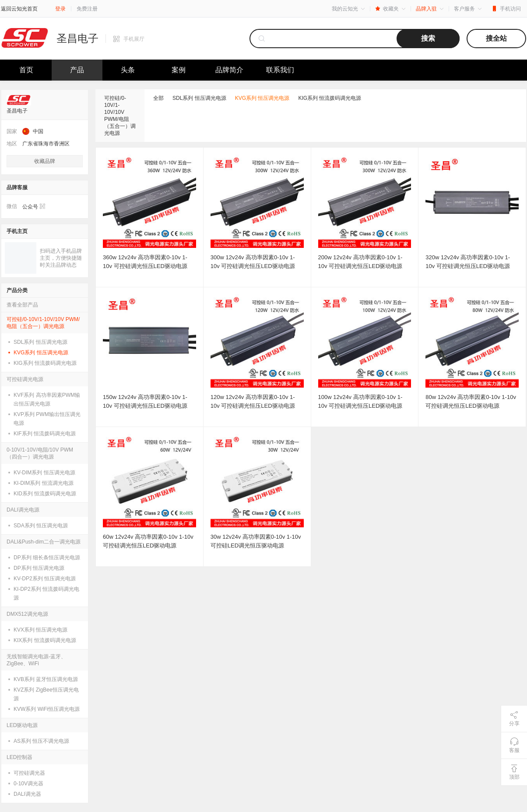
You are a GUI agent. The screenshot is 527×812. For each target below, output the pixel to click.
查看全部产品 (22, 305)
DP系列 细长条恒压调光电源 (47, 558)
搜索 (428, 38)
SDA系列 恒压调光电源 (41, 526)
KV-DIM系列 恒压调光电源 (44, 473)
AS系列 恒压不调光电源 (41, 741)
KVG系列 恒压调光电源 (41, 353)
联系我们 (280, 70)
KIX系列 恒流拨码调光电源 (45, 640)
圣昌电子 (77, 39)
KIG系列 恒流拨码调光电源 (45, 363)
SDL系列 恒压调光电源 (40, 342)
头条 (128, 70)
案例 (179, 70)
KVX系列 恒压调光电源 (40, 630)
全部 (158, 98)
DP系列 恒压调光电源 (39, 568)
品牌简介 (229, 70)
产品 (77, 70)
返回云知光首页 (19, 9)
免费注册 (87, 9)
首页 (26, 70)
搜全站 (496, 38)
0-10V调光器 (28, 784)
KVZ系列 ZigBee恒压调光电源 (46, 694)
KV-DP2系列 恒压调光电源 (45, 579)
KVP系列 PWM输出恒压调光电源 (47, 419)
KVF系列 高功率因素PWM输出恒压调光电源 (47, 399)
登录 (60, 9)
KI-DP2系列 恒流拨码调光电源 (46, 593)
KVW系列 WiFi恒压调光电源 (47, 709)
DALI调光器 (27, 794)
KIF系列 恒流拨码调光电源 (45, 434)
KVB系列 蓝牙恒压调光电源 (46, 679)
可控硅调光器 (29, 773)
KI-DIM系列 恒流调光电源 (44, 483)
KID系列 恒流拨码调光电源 (45, 494)
